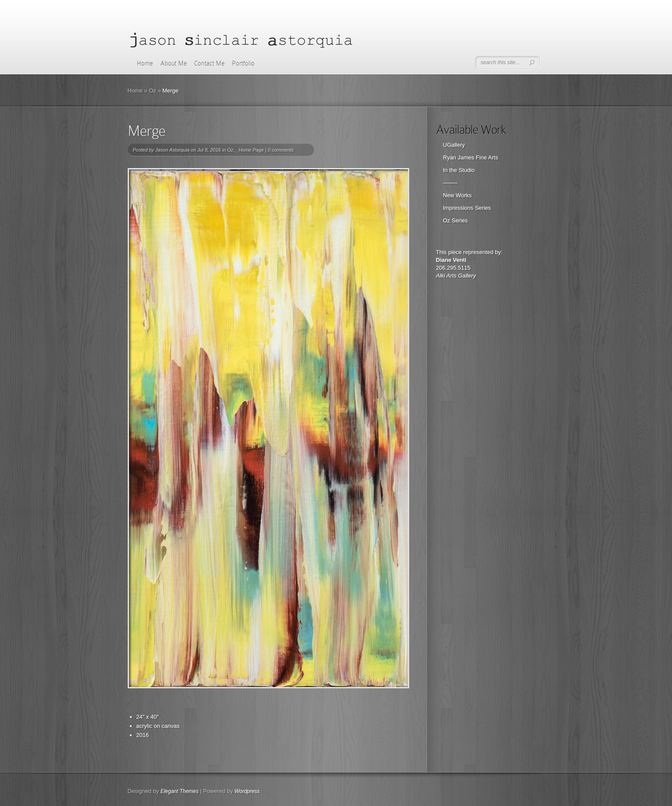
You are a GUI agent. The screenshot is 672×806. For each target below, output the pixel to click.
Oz (153, 91)
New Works (457, 195)
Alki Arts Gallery (456, 276)
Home (145, 63)
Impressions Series (467, 208)
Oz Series (455, 220)
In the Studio (459, 170)
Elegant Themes (179, 791)
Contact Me (209, 63)
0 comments (281, 150)
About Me (174, 63)
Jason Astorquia (172, 150)
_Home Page (250, 150)
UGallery (454, 145)
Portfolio (243, 63)
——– (450, 183)
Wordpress (247, 791)
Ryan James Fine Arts (471, 157)
